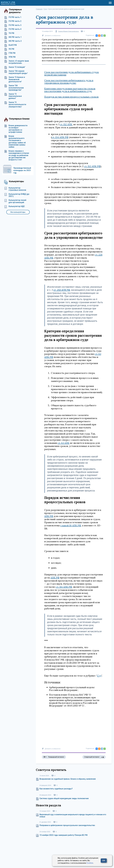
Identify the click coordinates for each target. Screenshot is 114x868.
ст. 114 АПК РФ (64, 587)
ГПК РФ (10, 53)
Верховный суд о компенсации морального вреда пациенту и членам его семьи (73, 816)
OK (104, 861)
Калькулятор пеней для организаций (15, 201)
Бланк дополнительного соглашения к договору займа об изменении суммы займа (15, 142)
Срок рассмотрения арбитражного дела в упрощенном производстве (69, 82)
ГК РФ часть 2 (13, 21)
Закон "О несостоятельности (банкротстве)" (15, 105)
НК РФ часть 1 (13, 37)
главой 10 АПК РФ (71, 525)
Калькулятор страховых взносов (15, 189)
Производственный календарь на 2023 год (22, 170)
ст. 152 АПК (66, 124)
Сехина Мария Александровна (68, 31)
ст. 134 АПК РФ (60, 137)
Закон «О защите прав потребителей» (17, 62)
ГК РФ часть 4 (13, 29)
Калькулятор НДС (14, 206)
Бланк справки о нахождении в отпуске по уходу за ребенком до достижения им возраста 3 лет (17, 155)
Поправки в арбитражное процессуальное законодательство (67, 825)
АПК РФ (49, 516)
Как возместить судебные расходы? (56, 789)
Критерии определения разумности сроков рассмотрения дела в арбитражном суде (70, 90)
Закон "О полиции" (15, 67)
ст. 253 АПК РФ (62, 290)
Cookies (90, 863)
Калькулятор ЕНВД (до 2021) (17, 195)
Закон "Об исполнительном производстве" (14, 88)
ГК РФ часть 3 (13, 25)
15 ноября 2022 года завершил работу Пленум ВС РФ (64, 835)
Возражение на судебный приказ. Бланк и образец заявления (68, 779)
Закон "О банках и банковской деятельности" (15, 79)
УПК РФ (10, 57)
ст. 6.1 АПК (64, 443)
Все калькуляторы (18, 212)
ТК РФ (9, 33)
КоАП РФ (10, 45)
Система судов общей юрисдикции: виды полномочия (64, 798)
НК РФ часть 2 (13, 41)
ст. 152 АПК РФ (92, 166)
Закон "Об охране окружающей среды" (16, 72)
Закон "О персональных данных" (13, 96)
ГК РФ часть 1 (13, 17)
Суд (99, 676)
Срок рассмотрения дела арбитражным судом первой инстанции (72, 73)
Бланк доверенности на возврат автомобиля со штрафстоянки (16, 129)
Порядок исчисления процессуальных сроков (71, 97)
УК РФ (9, 49)
